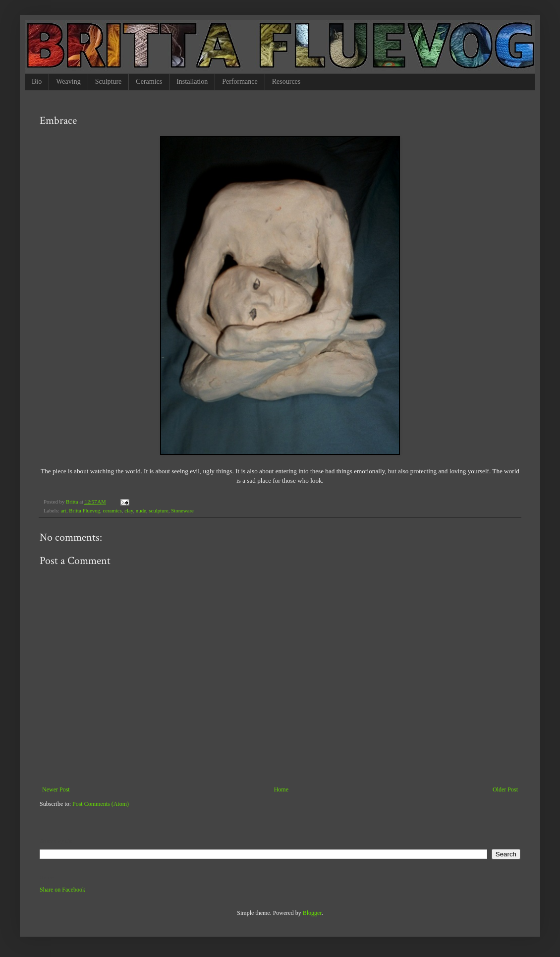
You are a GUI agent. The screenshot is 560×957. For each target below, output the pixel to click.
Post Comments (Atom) (101, 804)
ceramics (112, 510)
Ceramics (149, 82)
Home (281, 789)
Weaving (68, 82)
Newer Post (56, 789)
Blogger (312, 913)
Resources (286, 82)
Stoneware (182, 510)
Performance (240, 82)
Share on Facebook (62, 890)
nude (141, 510)
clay (129, 510)
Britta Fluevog (84, 510)
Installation (192, 82)
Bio (37, 82)
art (63, 510)
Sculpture (109, 82)
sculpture (159, 510)
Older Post (505, 789)
